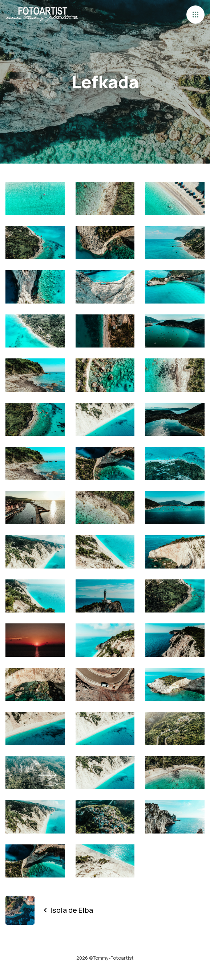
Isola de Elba (68, 910)
